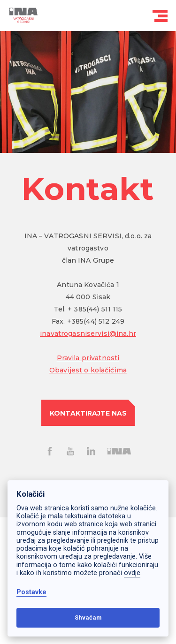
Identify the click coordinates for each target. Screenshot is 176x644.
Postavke (31, 592)
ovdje (132, 573)
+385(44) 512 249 (96, 321)
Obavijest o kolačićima (88, 370)
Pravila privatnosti (88, 358)
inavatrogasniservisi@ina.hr (88, 333)
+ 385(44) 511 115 (95, 309)
